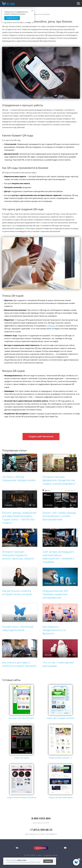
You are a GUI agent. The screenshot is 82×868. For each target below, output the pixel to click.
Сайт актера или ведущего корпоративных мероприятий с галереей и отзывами (58, 557)
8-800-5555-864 (41, 818)
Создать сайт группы (22, 758)
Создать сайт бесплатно (41, 437)
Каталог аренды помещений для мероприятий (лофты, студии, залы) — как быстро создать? (19, 518)
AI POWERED (42, 848)
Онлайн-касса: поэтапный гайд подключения (18, 628)
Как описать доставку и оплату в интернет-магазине (19, 664)
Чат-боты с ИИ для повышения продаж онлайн (19, 478)
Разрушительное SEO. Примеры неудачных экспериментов (56, 594)
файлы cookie (22, 860)
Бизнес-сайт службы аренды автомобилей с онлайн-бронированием (59, 516)
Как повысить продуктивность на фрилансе (54, 630)
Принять (48, 861)
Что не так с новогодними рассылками (58, 664)
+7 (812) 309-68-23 (41, 830)
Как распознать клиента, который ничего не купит (17, 592)
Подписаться (12, 18)
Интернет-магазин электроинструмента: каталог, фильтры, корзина (18, 555)
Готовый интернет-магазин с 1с (60, 758)
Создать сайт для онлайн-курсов (60, 797)
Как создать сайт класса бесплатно (22, 718)
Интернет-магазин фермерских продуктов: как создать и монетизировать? (59, 480)
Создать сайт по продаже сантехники (60, 718)
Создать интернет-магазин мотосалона (22, 797)
